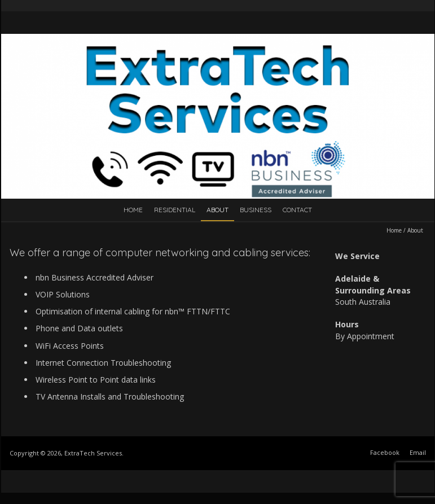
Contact (297, 210)
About (217, 210)
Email (418, 452)
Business (256, 210)
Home (133, 210)
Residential (175, 210)
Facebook (385, 452)
